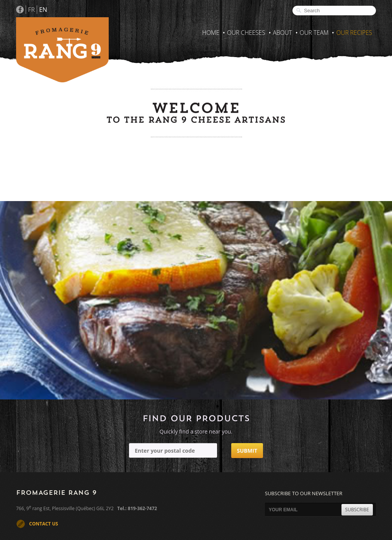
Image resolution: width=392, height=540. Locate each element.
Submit (247, 451)
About (283, 33)
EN (43, 10)
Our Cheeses (246, 33)
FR (31, 10)
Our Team (314, 33)
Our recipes (354, 33)
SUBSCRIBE (357, 510)
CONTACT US (44, 524)
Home (211, 33)
